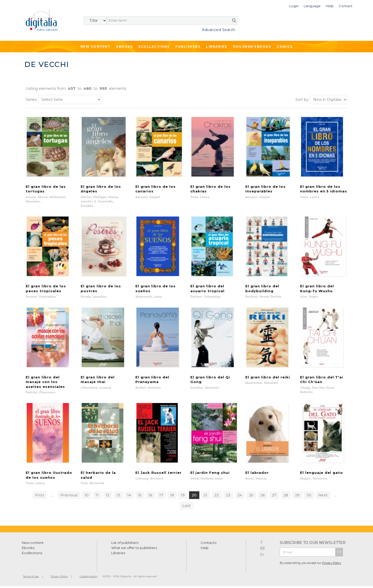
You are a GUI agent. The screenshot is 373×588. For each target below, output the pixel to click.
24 (240, 497)
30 (309, 497)
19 (183, 497)
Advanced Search (219, 30)
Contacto (209, 545)
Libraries (217, 47)
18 (172, 497)
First (40, 497)
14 (129, 497)
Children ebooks (252, 47)
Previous (69, 497)
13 (118, 497)
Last (187, 508)
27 (274, 497)
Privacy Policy (332, 565)
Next (323, 497)
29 (297, 497)
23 (228, 497)
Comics (285, 47)
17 (161, 497)
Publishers (188, 47)
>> (339, 554)
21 (206, 497)
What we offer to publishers (134, 550)
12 (108, 497)
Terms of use (31, 578)
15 (140, 497)
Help (205, 550)
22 (217, 497)
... (52, 497)
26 (263, 497)
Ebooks (124, 47)
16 (151, 497)
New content (33, 545)
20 (194, 497)
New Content (96, 47)
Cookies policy (89, 578)
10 (87, 497)
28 (286, 497)
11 (97, 497)
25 (251, 497)
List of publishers (125, 545)
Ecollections (154, 47)
